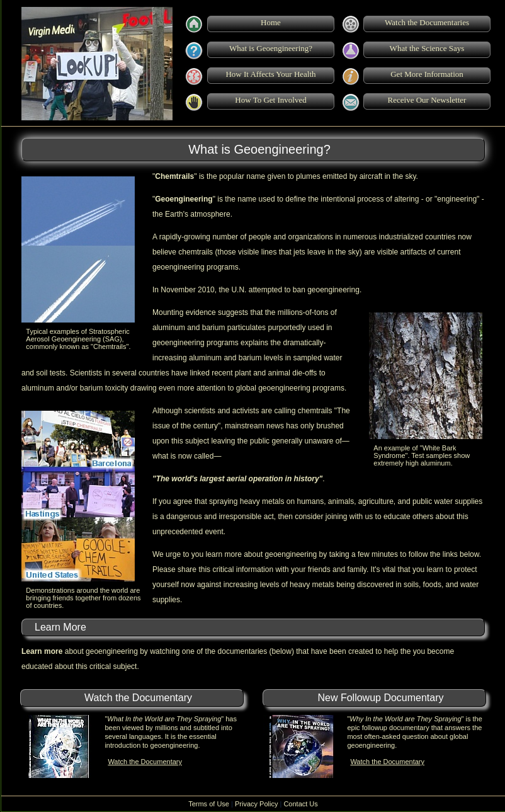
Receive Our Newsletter (427, 100)
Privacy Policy (256, 804)
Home (271, 22)
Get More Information (427, 74)
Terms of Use (209, 804)
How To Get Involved (270, 100)
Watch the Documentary (145, 762)
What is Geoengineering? (271, 48)
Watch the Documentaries (427, 22)
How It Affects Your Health (270, 74)
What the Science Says (427, 48)
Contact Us (300, 804)
